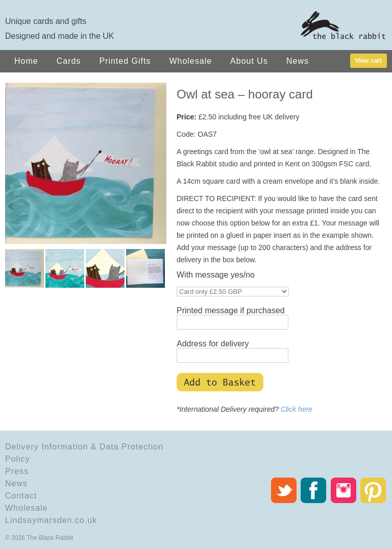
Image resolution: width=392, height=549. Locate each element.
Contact (21, 496)
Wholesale (190, 61)
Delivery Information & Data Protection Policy (84, 453)
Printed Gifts (125, 61)
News (298, 61)
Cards (69, 61)
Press (17, 471)
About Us (249, 61)
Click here (297, 409)
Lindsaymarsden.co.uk (51, 520)
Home (26, 61)
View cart (369, 61)
